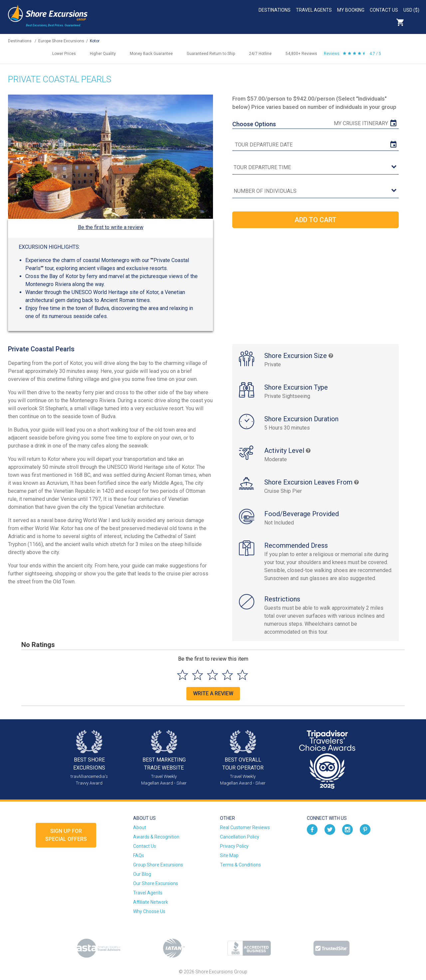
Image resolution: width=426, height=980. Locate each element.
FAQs (139, 855)
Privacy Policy (234, 846)
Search (415, 22)
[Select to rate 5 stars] (242, 675)
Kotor (95, 41)
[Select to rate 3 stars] (213, 675)
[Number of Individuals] (316, 191)
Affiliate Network (151, 902)
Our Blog (142, 874)
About (140, 827)
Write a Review (213, 693)
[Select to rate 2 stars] (198, 675)
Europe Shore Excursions (61, 41)
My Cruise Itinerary (361, 123)
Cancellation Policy (240, 837)
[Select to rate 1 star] (183, 675)
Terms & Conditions (240, 865)
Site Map (229, 855)
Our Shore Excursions (156, 883)
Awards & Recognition (156, 837)
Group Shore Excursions (158, 865)
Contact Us (384, 10)
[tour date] (316, 145)
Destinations (275, 10)
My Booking (351, 10)
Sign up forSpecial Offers (66, 835)
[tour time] (316, 168)
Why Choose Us (149, 911)
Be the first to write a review (111, 227)
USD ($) (411, 10)
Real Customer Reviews (245, 827)
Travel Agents (314, 10)
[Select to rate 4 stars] (227, 675)
